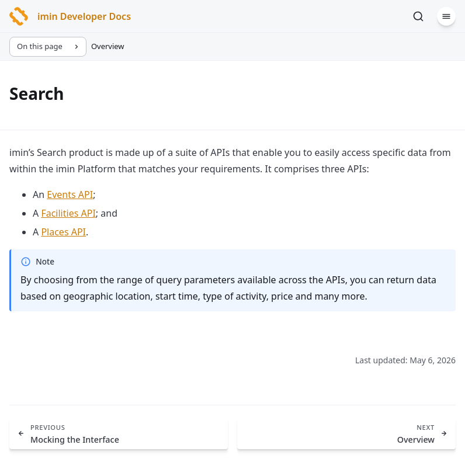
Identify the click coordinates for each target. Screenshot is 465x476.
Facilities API (68, 213)
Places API (63, 232)
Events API (70, 194)
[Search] (418, 16)
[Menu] (446, 16)
